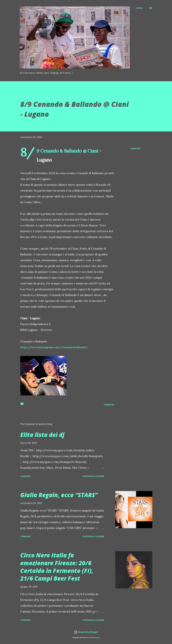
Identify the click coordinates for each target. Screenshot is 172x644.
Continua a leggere (93, 476)
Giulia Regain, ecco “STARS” (59, 495)
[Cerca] (139, 8)
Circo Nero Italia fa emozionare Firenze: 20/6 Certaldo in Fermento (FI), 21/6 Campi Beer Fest (57, 567)
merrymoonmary (94, 638)
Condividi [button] (135, 149)
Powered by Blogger (86, 632)
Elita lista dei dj (42, 435)
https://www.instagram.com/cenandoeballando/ (54, 347)
